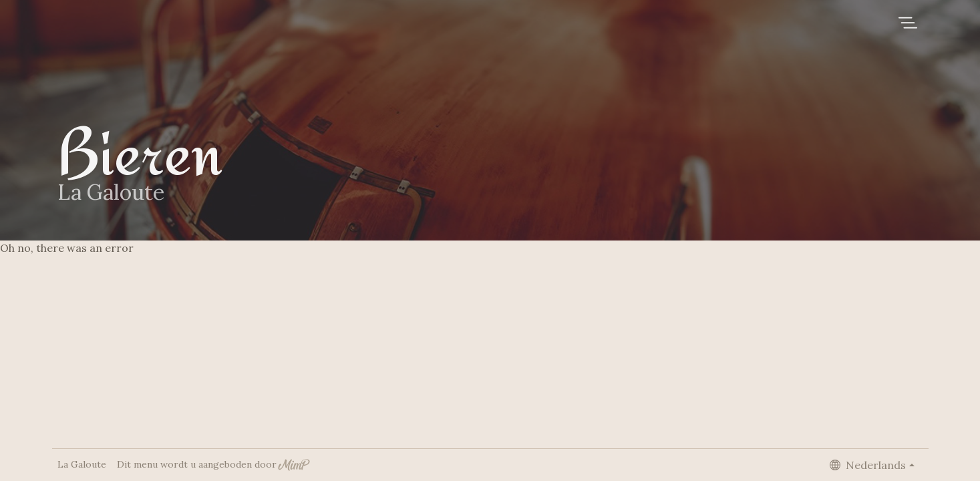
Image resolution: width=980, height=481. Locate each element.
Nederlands (868, 465)
